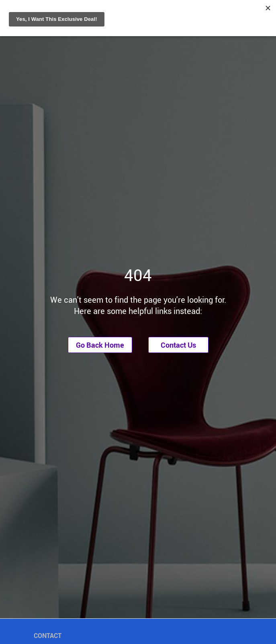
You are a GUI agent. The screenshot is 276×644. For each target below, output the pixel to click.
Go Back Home (100, 345)
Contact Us (178, 345)
